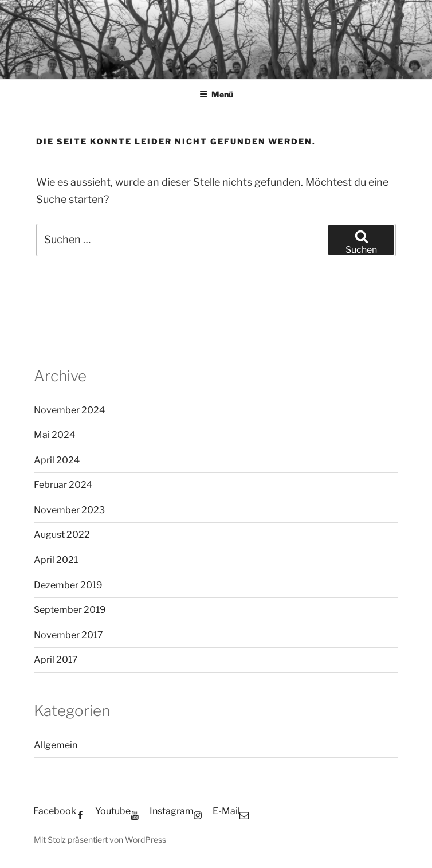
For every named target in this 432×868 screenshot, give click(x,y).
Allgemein (56, 745)
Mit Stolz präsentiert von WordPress (100, 840)
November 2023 (69, 510)
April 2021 (56, 560)
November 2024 (69, 410)
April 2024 (57, 460)
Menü (216, 94)
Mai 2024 (54, 435)
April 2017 (56, 660)
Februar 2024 (63, 485)
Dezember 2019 (68, 585)
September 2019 (70, 610)
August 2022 (62, 535)
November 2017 (68, 635)
